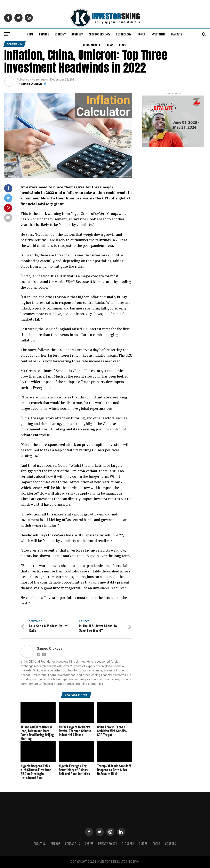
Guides (143, 844)
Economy (60, 34)
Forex (141, 34)
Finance (44, 34)
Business (77, 34)
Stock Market (91, 45)
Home (30, 34)
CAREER (89, 844)
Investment (158, 34)
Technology (123, 34)
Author (55, 844)
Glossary (128, 844)
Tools (156, 844)
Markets (177, 34)
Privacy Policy (108, 844)
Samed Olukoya (31, 84)
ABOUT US (40, 844)
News (110, 45)
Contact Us (72, 844)
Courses (171, 844)
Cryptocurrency (99, 34)
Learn (123, 45)
